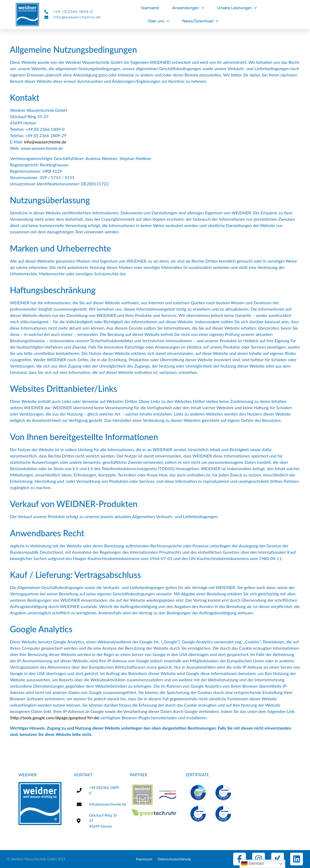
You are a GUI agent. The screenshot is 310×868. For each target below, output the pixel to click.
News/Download (200, 21)
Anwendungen (188, 8)
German (252, 864)
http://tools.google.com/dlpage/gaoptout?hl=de (55, 718)
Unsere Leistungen (237, 8)
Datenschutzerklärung (174, 859)
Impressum (144, 859)
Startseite (150, 8)
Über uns (158, 21)
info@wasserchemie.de (45, 142)
